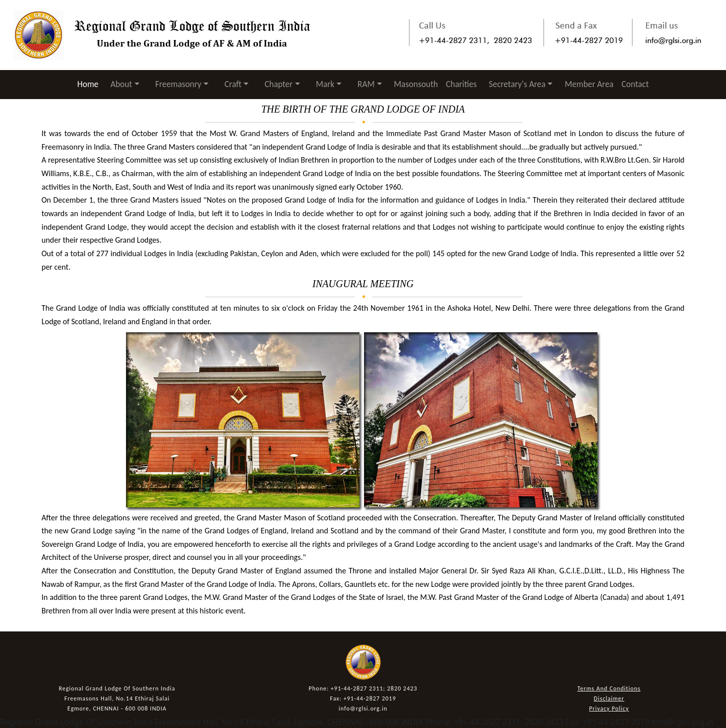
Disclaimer (609, 698)
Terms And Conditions (609, 688)
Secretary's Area (517, 84)
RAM (366, 84)
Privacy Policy (609, 708)
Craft (233, 84)
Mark (325, 84)
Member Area (589, 84)
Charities (461, 84)
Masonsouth (416, 84)
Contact (635, 84)
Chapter (278, 84)
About (121, 84)
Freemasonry (178, 84)
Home (90, 84)
